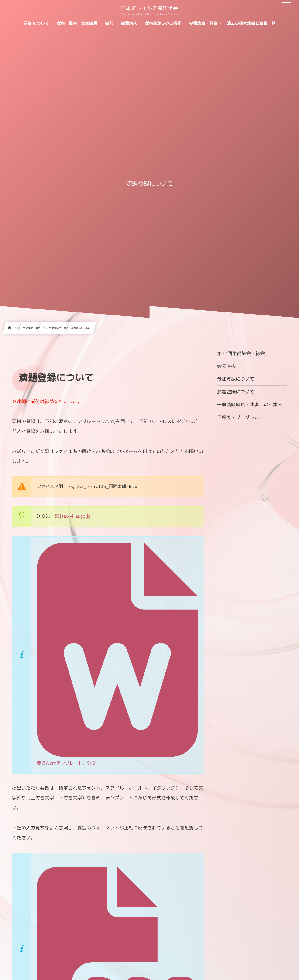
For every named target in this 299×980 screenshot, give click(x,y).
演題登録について (236, 392)
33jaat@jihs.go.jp (72, 516)
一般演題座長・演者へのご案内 (250, 405)
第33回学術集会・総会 (241, 353)
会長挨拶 (227, 366)
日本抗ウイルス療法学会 (150, 8)
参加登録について (236, 379)
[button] (287, 6)
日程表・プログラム (238, 417)
